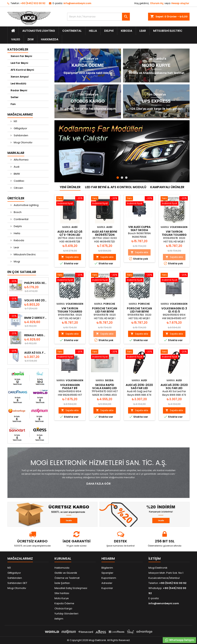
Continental (72, 31)
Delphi (109, 31)
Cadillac (19, 181)
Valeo (16, 39)
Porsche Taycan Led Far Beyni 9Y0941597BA (139, 312)
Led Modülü (18, 84)
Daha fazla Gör (98, 484)
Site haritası (62, 593)
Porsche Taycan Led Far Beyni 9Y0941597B (105, 312)
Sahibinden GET (17, 583)
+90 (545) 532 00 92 (33, 3)
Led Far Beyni (19, 63)
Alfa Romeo (21, 160)
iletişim (59, 619)
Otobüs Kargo (63, 608)
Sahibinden (21, 135)
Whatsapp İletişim (179, 640)
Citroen (18, 188)
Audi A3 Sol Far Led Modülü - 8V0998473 (36, 353)
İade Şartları (62, 583)
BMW (17, 174)
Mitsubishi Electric (168, 31)
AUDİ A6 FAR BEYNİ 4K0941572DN (105, 233)
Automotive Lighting (39, 31)
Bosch (17, 212)
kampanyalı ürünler (167, 187)
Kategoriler (18, 49)
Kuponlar (107, 588)
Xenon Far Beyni (21, 56)
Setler (15, 97)
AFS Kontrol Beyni (22, 70)
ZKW (31, 39)
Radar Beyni (19, 90)
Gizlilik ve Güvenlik (66, 573)
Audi (16, 167)
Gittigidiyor (20, 128)
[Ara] (98, 17)
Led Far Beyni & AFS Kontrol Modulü (116, 187)
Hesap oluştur (180, 3)
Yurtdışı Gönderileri (66, 614)
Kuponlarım (109, 578)
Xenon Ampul (20, 77)
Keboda (127, 31)
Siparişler (107, 573)
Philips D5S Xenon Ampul (36, 283)
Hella (93, 31)
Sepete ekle (70, 257)
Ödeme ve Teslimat (67, 578)
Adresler (107, 583)
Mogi (17, 261)
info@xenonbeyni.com (77, 3)
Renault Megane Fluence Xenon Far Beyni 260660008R (36, 335)
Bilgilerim (107, 568)
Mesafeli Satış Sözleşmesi (71, 588)
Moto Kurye (62, 598)
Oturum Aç (157, 3)
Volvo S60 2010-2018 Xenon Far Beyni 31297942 (36, 300)
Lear (143, 31)
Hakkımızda (50, 39)
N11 (15, 121)
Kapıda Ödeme (64, 603)
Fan (13, 104)
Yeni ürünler (70, 187)
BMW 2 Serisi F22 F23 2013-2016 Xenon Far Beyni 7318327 (36, 318)
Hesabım (108, 559)
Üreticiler (16, 198)
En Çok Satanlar (22, 272)
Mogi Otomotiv (23, 142)
